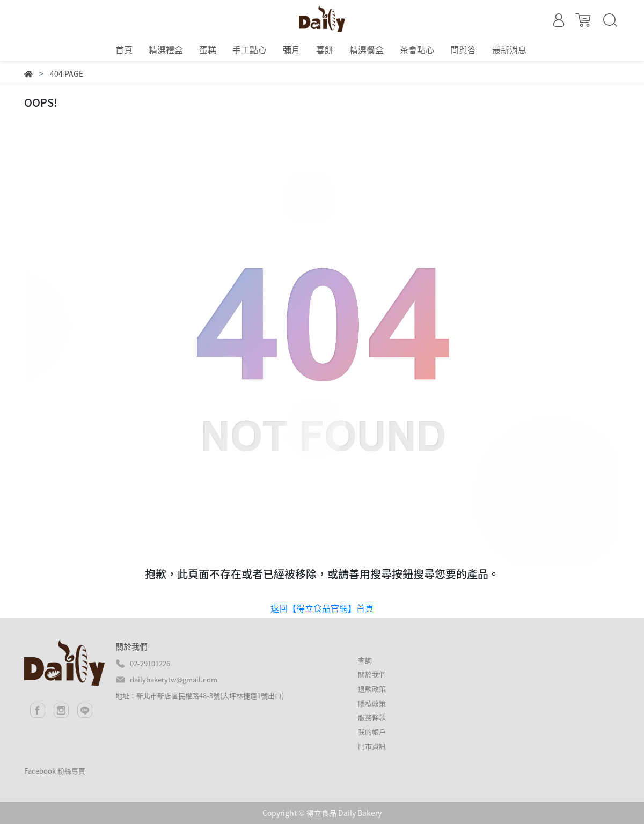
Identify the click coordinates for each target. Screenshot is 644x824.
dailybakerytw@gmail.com (174, 679)
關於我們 (372, 674)
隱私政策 (372, 703)
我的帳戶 (372, 731)
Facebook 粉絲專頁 (55, 771)
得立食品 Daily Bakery (344, 813)
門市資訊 (372, 746)
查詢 (365, 660)
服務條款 (372, 717)
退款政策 (372, 689)
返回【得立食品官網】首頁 (322, 608)
